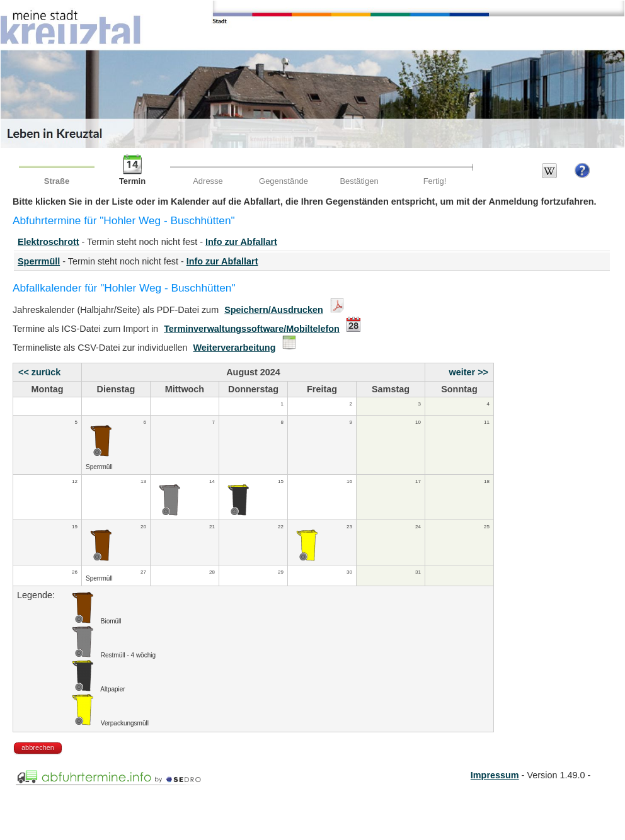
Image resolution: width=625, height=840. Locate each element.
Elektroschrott (49, 242)
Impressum (495, 775)
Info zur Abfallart (241, 242)
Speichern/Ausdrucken (274, 310)
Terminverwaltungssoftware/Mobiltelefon (252, 329)
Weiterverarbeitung (235, 348)
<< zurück (39, 372)
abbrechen (38, 747)
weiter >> (469, 372)
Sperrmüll (39, 261)
